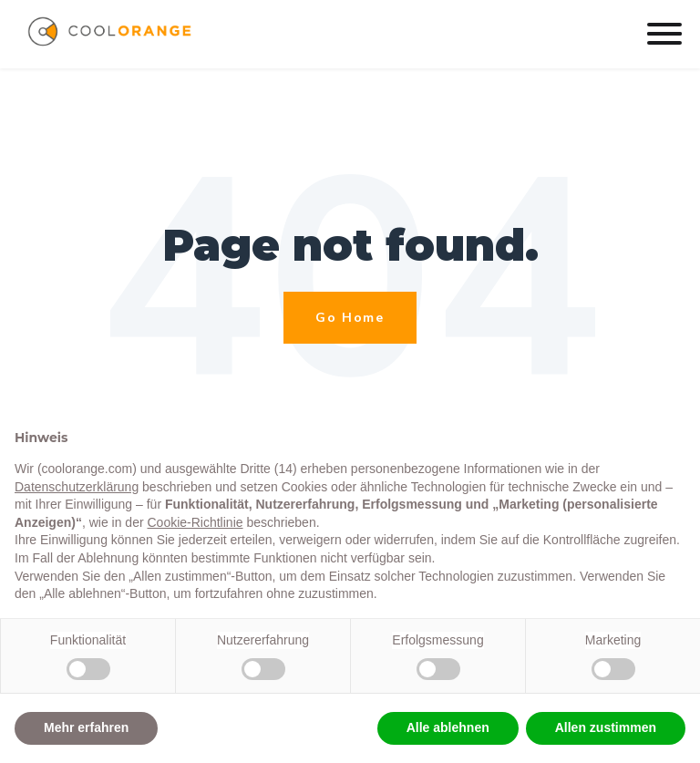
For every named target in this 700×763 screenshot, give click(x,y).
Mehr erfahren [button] (86, 727)
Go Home (350, 318)
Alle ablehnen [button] (448, 727)
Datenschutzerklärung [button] (77, 487)
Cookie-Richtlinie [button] (195, 522)
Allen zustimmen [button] (606, 727)
